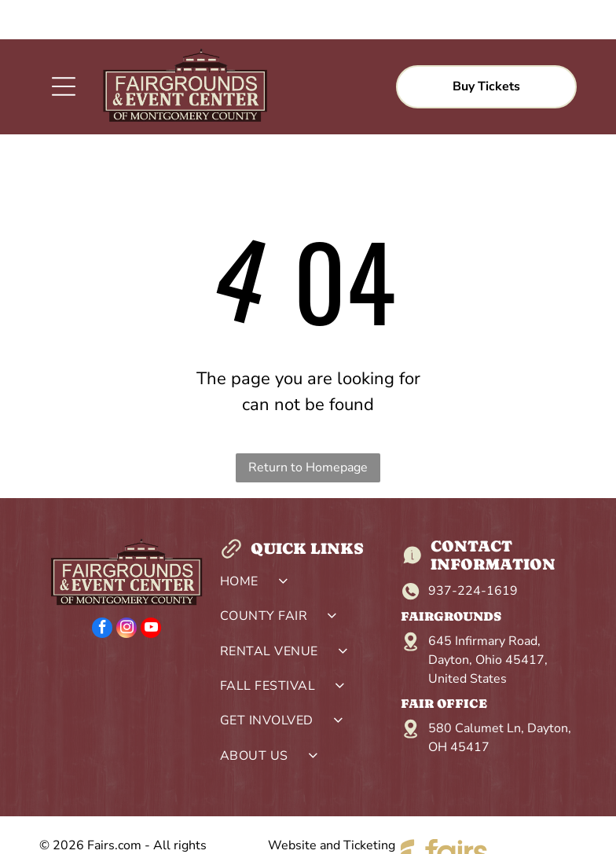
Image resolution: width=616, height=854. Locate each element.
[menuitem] (308, 546)
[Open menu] (64, 47)
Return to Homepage (308, 428)
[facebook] (102, 590)
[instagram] (126, 590)
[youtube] (151, 590)
